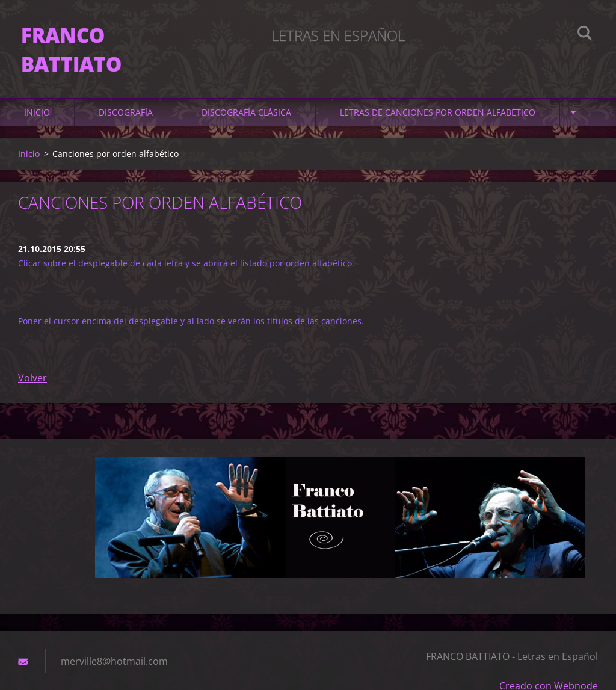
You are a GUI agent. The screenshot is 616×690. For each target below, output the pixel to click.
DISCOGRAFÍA (126, 91)
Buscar (585, 35)
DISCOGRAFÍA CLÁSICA (246, 91)
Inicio (37, 91)
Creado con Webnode (549, 665)
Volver (32, 357)
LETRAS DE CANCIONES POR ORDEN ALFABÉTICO (438, 91)
